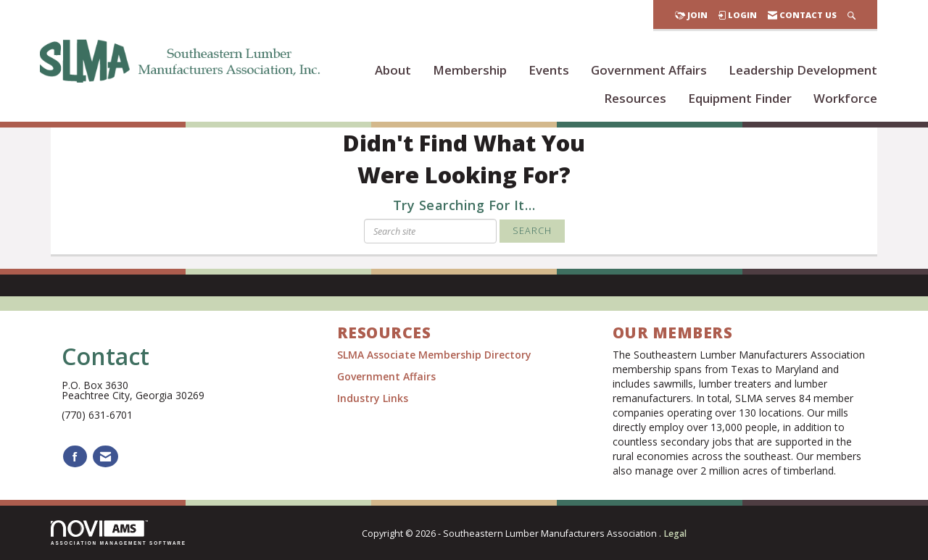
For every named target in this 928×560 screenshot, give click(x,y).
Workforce (845, 98)
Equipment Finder (740, 98)
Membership (470, 70)
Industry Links (373, 398)
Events (549, 70)
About (393, 70)
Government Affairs (649, 70)
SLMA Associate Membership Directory (436, 355)
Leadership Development (803, 70)
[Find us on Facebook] (75, 457)
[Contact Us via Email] (105, 457)
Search (532, 231)
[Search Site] (852, 15)
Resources (635, 98)
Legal (675, 534)
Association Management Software (119, 533)
